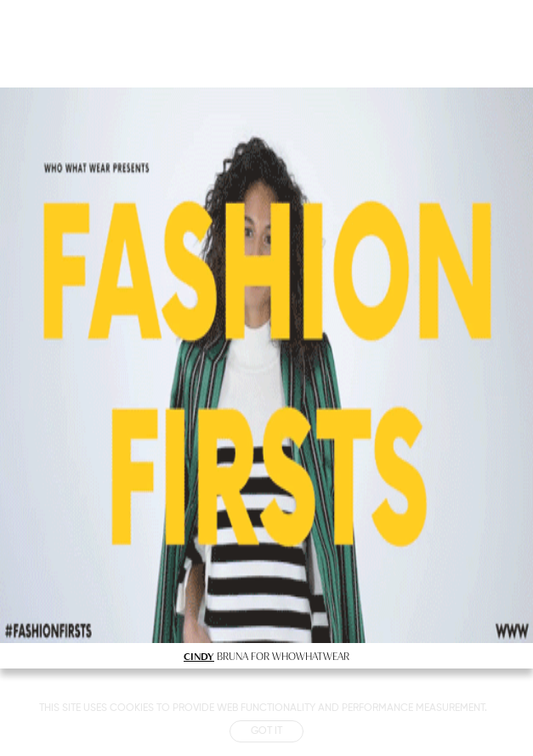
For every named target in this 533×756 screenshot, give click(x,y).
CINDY (199, 656)
